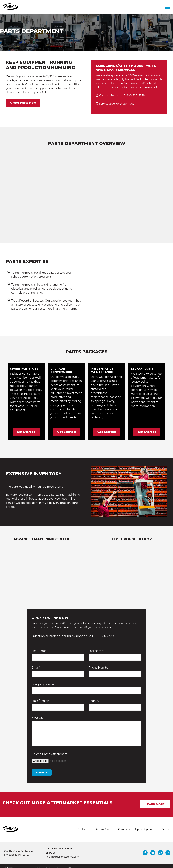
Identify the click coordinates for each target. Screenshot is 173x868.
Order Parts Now (23, 103)
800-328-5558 (64, 844)
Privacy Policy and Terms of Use (55, 863)
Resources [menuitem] (124, 824)
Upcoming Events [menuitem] (146, 824)
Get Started (26, 427)
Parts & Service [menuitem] (104, 824)
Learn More (155, 799)
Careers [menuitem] (166, 824)
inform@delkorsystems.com (62, 852)
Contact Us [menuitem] (84, 824)
